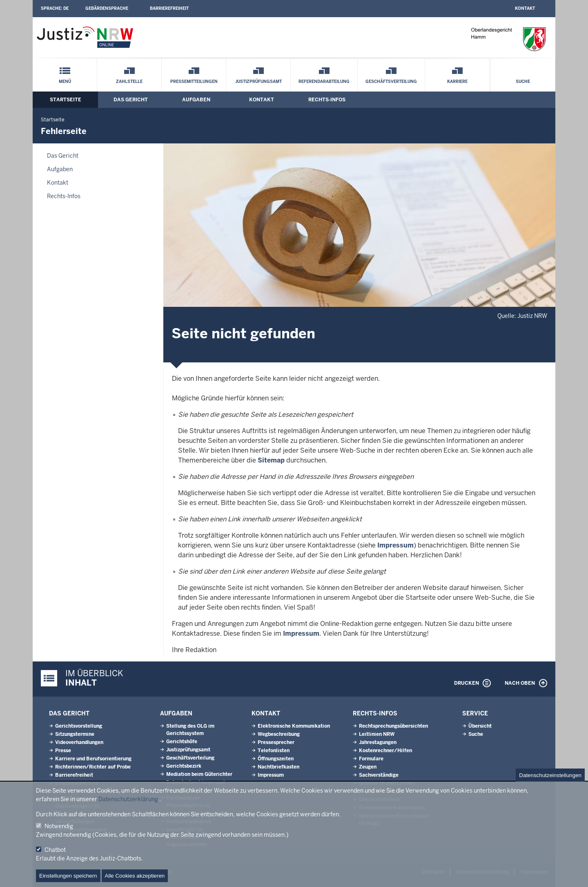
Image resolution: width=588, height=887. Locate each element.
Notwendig (59, 826)
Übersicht (480, 726)
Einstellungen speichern (68, 876)
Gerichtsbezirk (184, 766)
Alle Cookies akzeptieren (135, 876)
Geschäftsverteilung (391, 82)
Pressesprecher (276, 742)
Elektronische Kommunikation (294, 726)
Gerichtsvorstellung (79, 726)
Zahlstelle (129, 82)
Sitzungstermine (75, 734)
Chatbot (55, 850)
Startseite (66, 100)
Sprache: (55, 8)
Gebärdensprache (107, 8)
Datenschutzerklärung (128, 799)
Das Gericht (131, 100)
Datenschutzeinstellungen (550, 775)
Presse (63, 751)
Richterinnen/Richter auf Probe (93, 767)
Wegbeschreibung (279, 734)
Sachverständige (379, 775)
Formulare (371, 759)
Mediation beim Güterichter (199, 774)
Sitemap (271, 460)
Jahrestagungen (378, 742)
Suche (523, 82)
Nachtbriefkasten (278, 767)
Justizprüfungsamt (258, 82)
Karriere (457, 82)
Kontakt (525, 8)
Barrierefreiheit (169, 8)
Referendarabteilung (324, 82)
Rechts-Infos (327, 100)
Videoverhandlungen (79, 742)
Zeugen (368, 767)
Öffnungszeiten (276, 759)
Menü (65, 82)
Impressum (395, 545)
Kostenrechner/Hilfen (385, 751)
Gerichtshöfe (182, 742)
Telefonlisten (274, 751)
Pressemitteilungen (194, 82)
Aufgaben (196, 100)
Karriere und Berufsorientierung (93, 759)
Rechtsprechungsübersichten (393, 726)
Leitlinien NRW (377, 734)
